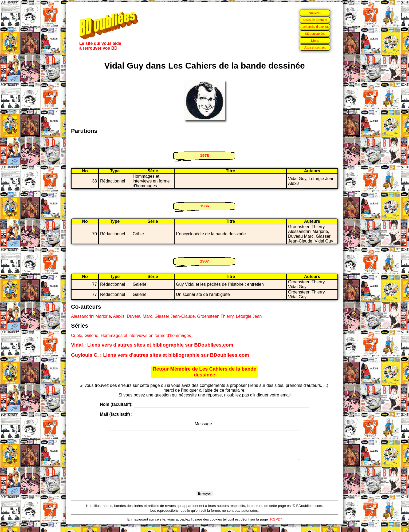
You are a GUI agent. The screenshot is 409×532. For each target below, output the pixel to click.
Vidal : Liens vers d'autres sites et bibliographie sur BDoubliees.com (152, 345)
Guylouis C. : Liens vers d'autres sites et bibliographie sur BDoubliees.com (160, 355)
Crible (77, 336)
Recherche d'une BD (315, 27)
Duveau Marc (139, 316)
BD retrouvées (315, 33)
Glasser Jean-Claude (175, 316)
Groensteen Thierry (215, 316)
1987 (204, 261)
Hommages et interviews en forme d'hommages (146, 336)
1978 (204, 155)
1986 (204, 206)
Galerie (92, 336)
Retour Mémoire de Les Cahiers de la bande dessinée (204, 372)
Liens (315, 40)
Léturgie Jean (249, 316)
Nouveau (315, 13)
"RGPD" (275, 525)
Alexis (119, 316)
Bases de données (315, 20)
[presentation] (204, 482)
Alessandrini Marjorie (91, 316)
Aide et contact (315, 47)
